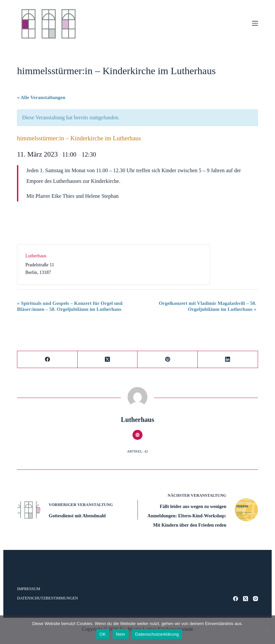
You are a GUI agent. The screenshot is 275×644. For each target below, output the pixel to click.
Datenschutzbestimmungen (47, 598)
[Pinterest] (168, 360)
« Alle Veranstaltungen (41, 97)
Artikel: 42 (137, 451)
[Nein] (267, 630)
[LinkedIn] (228, 360)
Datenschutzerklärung (157, 634)
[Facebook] (47, 360)
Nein (121, 634)
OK (103, 634)
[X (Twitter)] (108, 360)
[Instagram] (256, 599)
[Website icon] (137, 435)
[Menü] (255, 23)
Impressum (28, 589)
